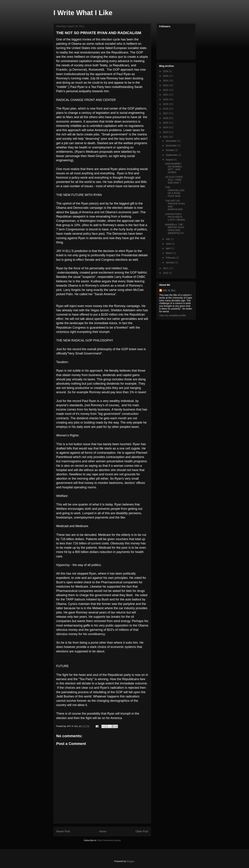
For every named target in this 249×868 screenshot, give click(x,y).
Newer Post (63, 831)
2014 (166, 127)
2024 (166, 81)
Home (103, 831)
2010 (166, 273)
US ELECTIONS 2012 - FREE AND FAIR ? (174, 180)
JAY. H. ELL (169, 290)
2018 (166, 109)
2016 (166, 118)
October (170, 150)
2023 (166, 85)
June (169, 244)
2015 (166, 123)
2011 (166, 268)
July (168, 239)
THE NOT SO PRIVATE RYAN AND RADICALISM (99, 33)
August (170, 160)
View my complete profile (173, 315)
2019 (166, 104)
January (170, 262)
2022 (166, 90)
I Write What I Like (83, 13)
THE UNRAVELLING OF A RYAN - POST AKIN (175, 192)
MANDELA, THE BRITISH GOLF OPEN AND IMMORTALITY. (175, 229)
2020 (166, 99)
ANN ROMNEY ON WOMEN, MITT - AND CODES (174, 168)
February (171, 258)
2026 (166, 71)
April (169, 248)
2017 (166, 113)
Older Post (142, 831)
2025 (166, 76)
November (172, 146)
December (172, 141)
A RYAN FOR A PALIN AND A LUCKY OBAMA (175, 217)
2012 (166, 137)
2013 (166, 132)
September (172, 155)
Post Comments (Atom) (109, 840)
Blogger (130, 861)
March (169, 253)
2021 (166, 95)
